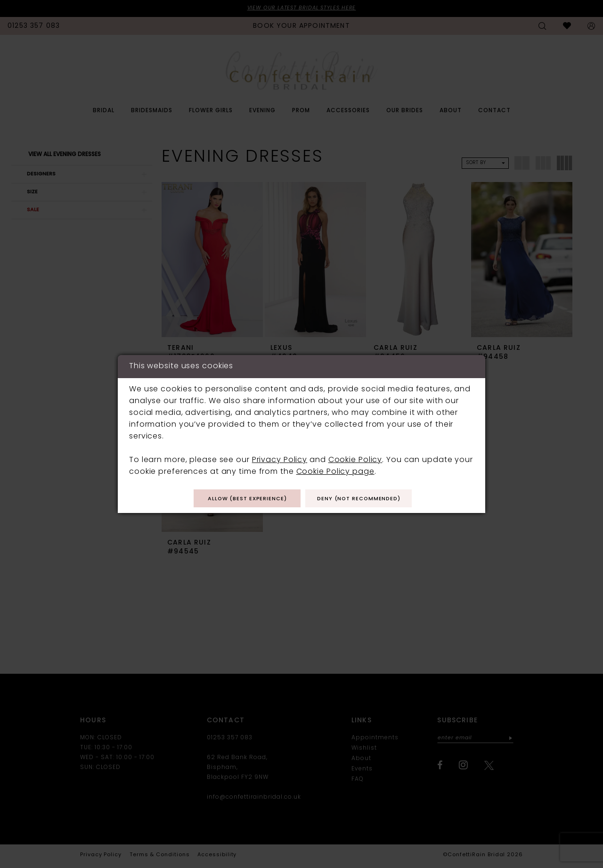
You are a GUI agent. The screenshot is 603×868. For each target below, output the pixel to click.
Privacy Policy (280, 460)
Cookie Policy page (335, 471)
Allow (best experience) (242, 499)
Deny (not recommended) (364, 499)
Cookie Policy (355, 460)
